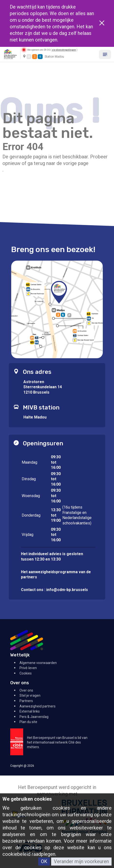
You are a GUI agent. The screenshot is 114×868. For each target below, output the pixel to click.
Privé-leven (28, 668)
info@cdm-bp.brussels (67, 590)
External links (30, 711)
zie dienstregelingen (64, 50)
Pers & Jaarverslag (34, 717)
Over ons (26, 690)
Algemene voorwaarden (38, 663)
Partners (26, 701)
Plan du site (28, 722)
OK (44, 861)
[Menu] (105, 54)
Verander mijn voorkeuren (81, 861)
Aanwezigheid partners (38, 706)
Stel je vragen (30, 695)
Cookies (26, 673)
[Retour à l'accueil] (10, 54)
